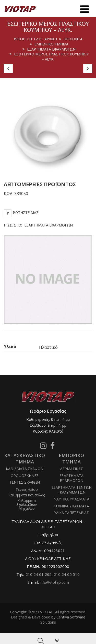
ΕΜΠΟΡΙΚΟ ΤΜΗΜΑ (51, 44)
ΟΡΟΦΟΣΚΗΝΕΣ (25, 476)
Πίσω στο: (38, 225)
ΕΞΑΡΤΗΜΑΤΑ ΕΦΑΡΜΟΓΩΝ (51, 49)
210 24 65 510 (67, 574)
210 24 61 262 (39, 574)
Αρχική (51, 39)
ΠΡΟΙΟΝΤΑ (73, 39)
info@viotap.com (54, 582)
